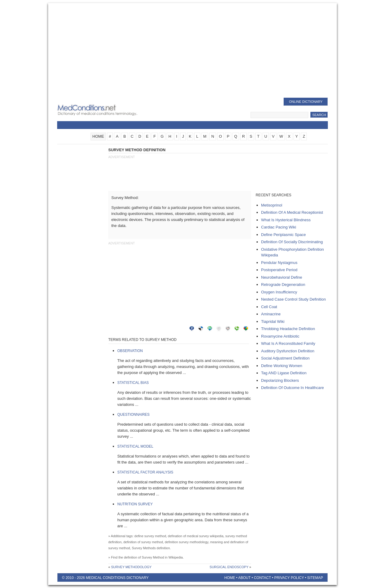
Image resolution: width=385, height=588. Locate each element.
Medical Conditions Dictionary (106, 110)
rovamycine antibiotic (280, 336)
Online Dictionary (306, 102)
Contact (262, 578)
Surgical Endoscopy (229, 567)
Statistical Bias (133, 383)
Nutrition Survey (135, 504)
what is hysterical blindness (286, 220)
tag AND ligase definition (284, 373)
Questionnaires (133, 415)
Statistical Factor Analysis (145, 472)
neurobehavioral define (282, 277)
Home (230, 578)
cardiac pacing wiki (279, 227)
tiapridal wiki (273, 322)
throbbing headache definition (288, 329)
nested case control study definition (293, 299)
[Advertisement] (192, 51)
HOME (98, 136)
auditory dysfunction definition (288, 351)
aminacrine (271, 314)
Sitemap (315, 578)
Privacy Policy (289, 578)
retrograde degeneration (283, 285)
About (244, 578)
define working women (282, 366)
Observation (130, 351)
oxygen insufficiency (279, 292)
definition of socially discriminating (292, 242)
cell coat (269, 307)
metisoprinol (272, 205)
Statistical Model (135, 446)
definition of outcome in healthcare (293, 388)
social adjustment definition (285, 358)
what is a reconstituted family (288, 343)
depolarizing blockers (280, 380)
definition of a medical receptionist (292, 212)
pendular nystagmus (279, 263)
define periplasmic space (283, 235)
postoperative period (279, 270)
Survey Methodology (131, 567)
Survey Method (153, 557)
